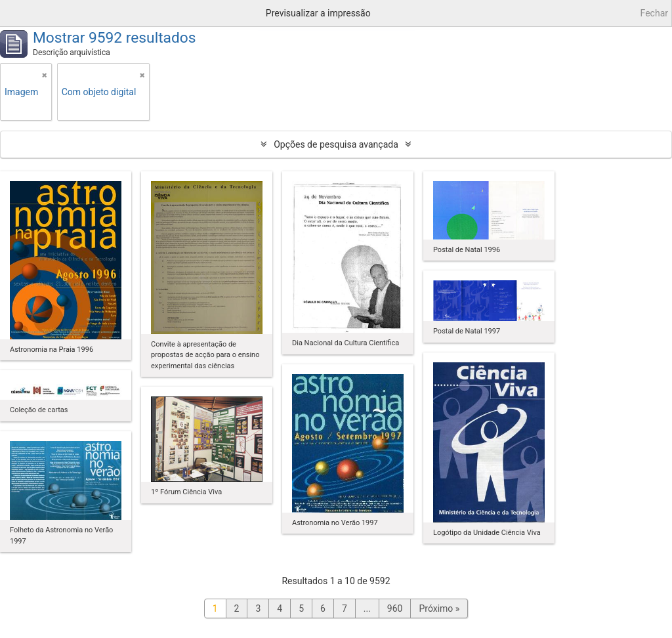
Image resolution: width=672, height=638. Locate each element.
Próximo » (439, 608)
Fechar (654, 13)
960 (395, 608)
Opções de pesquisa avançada (336, 144)
